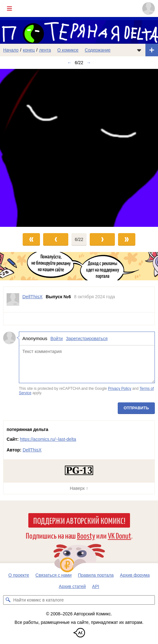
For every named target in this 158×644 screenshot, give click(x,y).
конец (29, 50)
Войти (56, 339)
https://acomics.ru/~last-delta (48, 439)
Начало (11, 50)
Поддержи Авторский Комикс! (79, 520)
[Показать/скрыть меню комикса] (139, 50)
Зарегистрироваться (87, 339)
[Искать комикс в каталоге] (8, 600)
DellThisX (32, 450)
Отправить (136, 408)
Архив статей (72, 586)
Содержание (98, 50)
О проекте (19, 575)
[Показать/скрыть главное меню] (9, 8)
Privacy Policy (120, 389)
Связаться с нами (54, 575)
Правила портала (96, 575)
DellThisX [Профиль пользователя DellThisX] (32, 297)
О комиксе (68, 50)
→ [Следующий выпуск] (89, 63)
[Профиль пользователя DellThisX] (13, 300)
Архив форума (135, 575)
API (96, 586)
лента (45, 50)
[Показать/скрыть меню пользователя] (149, 8)
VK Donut (120, 535)
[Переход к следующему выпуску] (79, 148)
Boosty (86, 535)
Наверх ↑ (79, 488)
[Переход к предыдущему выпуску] (20, 148)
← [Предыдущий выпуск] (69, 63)
